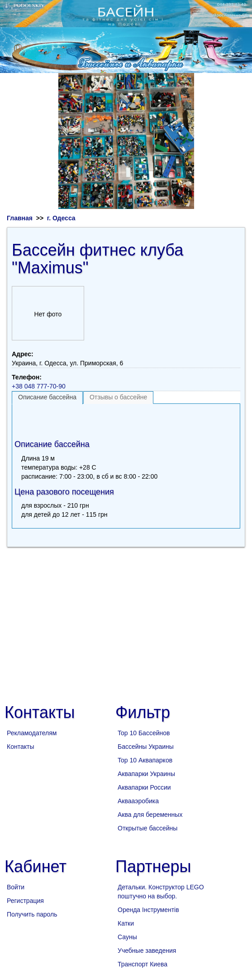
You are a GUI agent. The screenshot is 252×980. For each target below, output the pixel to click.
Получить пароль (32, 914)
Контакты (20, 747)
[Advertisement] (126, 420)
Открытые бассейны (147, 828)
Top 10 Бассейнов (144, 733)
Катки (126, 923)
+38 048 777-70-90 (39, 386)
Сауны (127, 937)
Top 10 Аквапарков (145, 760)
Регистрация (25, 901)
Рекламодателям (32, 733)
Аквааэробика (138, 801)
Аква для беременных (150, 815)
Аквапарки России (144, 787)
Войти (16, 887)
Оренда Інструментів (148, 910)
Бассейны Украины (146, 747)
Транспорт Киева (143, 964)
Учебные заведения (147, 951)
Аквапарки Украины (146, 774)
